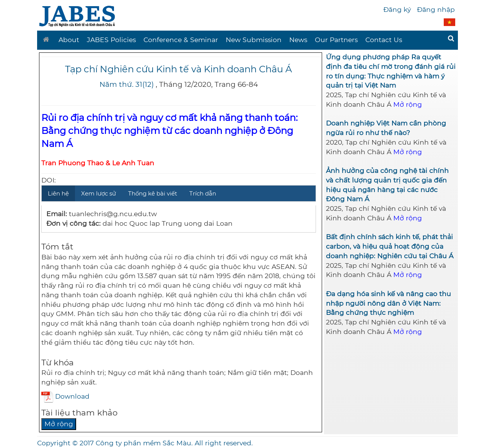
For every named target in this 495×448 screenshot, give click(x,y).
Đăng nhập (436, 9)
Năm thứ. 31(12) (127, 84)
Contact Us (384, 40)
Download (65, 396)
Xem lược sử (99, 193)
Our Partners (336, 40)
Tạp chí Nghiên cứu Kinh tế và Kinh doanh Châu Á (178, 69)
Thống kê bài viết (153, 193)
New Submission (254, 40)
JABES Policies (111, 40)
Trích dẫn (203, 193)
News (298, 40)
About (69, 40)
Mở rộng (59, 424)
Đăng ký (397, 9)
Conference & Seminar (181, 40)
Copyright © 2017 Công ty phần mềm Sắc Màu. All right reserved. (145, 443)
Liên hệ (58, 193)
